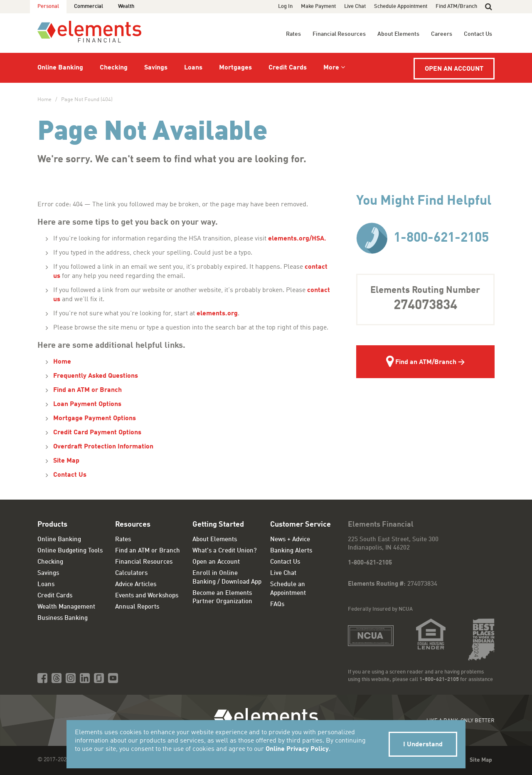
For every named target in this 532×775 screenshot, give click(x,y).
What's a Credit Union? (225, 551)
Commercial (89, 6)
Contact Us (478, 34)
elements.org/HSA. (298, 239)
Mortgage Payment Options (95, 418)
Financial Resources (339, 34)
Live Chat (355, 6)
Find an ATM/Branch (421, 363)
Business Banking (63, 618)
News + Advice (290, 540)
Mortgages (235, 68)
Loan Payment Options (87, 404)
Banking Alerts (291, 551)
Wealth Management (66, 607)
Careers (442, 34)
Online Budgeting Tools (70, 551)
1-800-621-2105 (422, 238)
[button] (489, 7)
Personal (48, 6)
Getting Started (218, 525)
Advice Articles (136, 585)
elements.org (217, 314)
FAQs (277, 605)
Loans (193, 68)
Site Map (66, 461)
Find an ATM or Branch (87, 390)
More (331, 68)
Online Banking (60, 68)
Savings (156, 68)
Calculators (131, 573)
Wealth (126, 6)
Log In (285, 6)
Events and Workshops (147, 596)
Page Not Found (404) (87, 100)
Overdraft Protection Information (103, 447)
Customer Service (300, 525)
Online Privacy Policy (297, 749)
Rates (293, 34)
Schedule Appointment (401, 6)
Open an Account (454, 69)
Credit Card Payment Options (97, 433)
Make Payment (318, 6)
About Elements (398, 34)
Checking (114, 68)
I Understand (423, 745)
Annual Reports (137, 607)
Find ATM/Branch (456, 6)
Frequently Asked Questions (96, 376)
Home (44, 100)
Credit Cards (288, 68)
